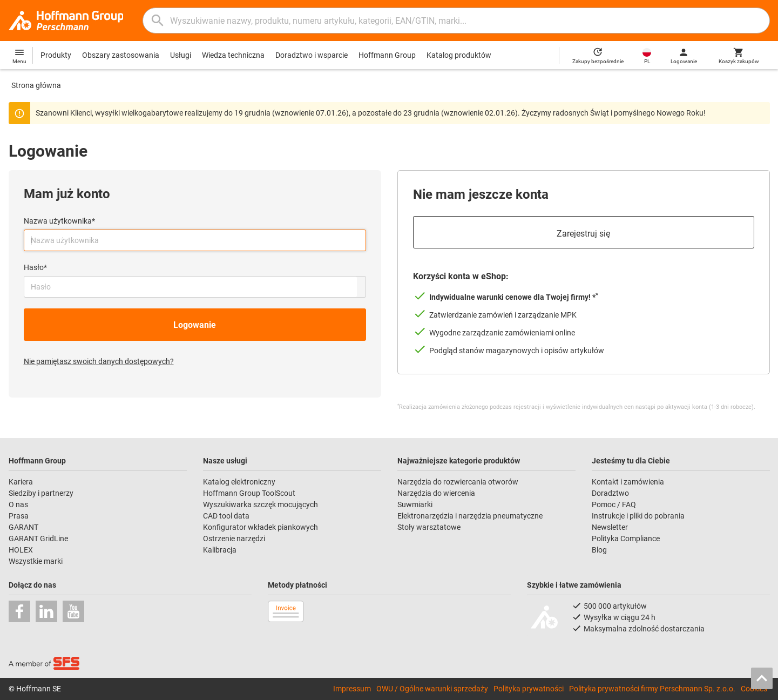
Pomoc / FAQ (614, 504)
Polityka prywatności (529, 689)
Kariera (21, 482)
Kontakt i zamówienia (628, 482)
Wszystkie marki (36, 561)
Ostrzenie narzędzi (234, 539)
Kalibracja (220, 550)
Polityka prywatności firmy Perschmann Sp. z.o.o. (652, 689)
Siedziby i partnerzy (41, 493)
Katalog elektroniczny (239, 482)
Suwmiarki (415, 504)
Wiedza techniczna (233, 55)
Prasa (19, 516)
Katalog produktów (459, 55)
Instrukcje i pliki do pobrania (638, 516)
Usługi (181, 55)
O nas (18, 504)
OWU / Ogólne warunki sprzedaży (432, 689)
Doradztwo (610, 493)
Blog (599, 550)
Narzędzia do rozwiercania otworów (458, 482)
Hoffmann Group (387, 55)
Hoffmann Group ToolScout (249, 493)
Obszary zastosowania (121, 55)
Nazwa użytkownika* (59, 221)
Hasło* (35, 267)
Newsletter (610, 527)
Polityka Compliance (626, 539)
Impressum (352, 689)
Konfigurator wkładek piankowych (261, 527)
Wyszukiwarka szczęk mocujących (261, 504)
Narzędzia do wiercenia (436, 493)
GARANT (23, 527)
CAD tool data (226, 516)
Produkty (56, 55)
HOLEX (21, 550)
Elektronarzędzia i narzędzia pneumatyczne (470, 516)
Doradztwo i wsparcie (312, 55)
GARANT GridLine (38, 539)
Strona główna (36, 85)
